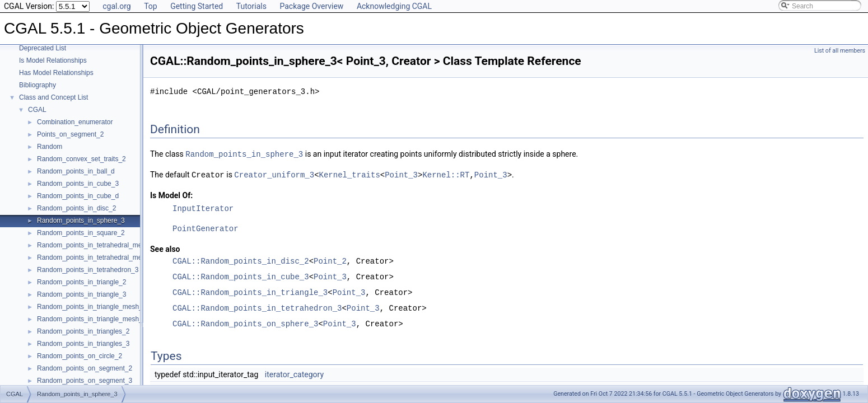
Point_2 (330, 260)
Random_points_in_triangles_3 (83, 344)
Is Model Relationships (53, 60)
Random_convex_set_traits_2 (81, 159)
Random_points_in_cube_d (78, 196)
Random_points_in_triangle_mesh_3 (92, 319)
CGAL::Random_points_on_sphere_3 (245, 323)
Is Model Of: (171, 194)
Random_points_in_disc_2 (76, 208)
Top (151, 6)
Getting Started (197, 6)
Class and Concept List (53, 97)
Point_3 (401, 174)
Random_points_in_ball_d (76, 171)
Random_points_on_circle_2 (80, 356)
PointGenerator (206, 228)
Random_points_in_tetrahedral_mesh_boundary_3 (113, 257)
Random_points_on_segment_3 (85, 381)
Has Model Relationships (56, 73)
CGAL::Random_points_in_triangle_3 (250, 291)
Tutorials (251, 6)
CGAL (37, 110)
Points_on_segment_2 (70, 134)
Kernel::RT (446, 174)
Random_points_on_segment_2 (85, 368)
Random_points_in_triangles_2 (83, 331)
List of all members (840, 51)
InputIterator (203, 207)
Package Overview (311, 6)
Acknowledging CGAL (394, 6)
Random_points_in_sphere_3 (81, 221)
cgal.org (116, 6)
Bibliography (38, 85)
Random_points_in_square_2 (81, 233)
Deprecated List (43, 48)
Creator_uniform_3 (274, 174)
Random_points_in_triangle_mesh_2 (92, 307)
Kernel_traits (350, 174)
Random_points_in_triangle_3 (81, 294)
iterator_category (294, 373)
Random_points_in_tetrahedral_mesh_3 (97, 245)
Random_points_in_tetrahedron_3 (88, 270)
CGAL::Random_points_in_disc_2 (241, 260)
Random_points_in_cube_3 (78, 184)
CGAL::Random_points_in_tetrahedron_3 (257, 307)
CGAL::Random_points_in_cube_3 (241, 276)
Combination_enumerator (75, 122)
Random (50, 147)
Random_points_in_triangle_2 (81, 282)
